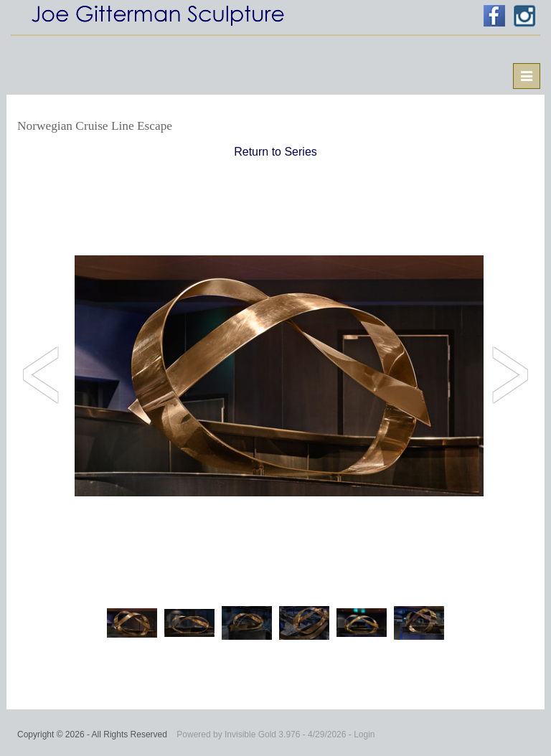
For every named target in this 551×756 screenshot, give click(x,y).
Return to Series (275, 152)
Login (364, 734)
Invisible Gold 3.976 (264, 734)
